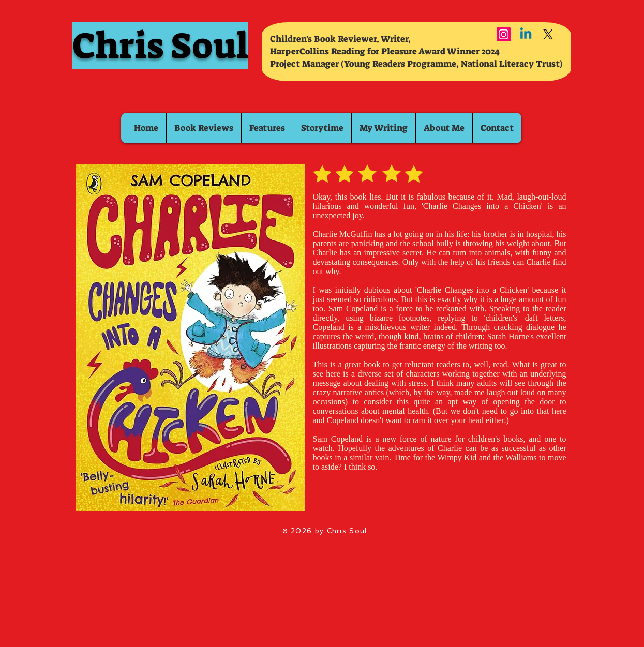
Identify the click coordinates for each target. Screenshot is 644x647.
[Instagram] (504, 34)
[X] (548, 34)
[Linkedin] (526, 34)
